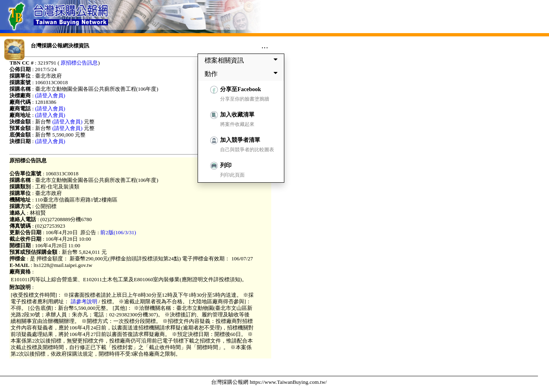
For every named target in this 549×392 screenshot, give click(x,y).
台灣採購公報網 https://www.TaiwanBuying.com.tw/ (269, 382)
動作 (243, 74)
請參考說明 (84, 301)
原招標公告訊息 (79, 63)
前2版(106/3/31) (118, 232)
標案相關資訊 (243, 60)
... (265, 45)
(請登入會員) (50, 95)
